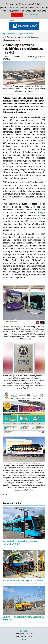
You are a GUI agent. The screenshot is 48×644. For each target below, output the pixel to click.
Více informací (32, 15)
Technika (12, 34)
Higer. (43, 213)
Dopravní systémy (25, 34)
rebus (31, 57)
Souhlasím (17, 15)
